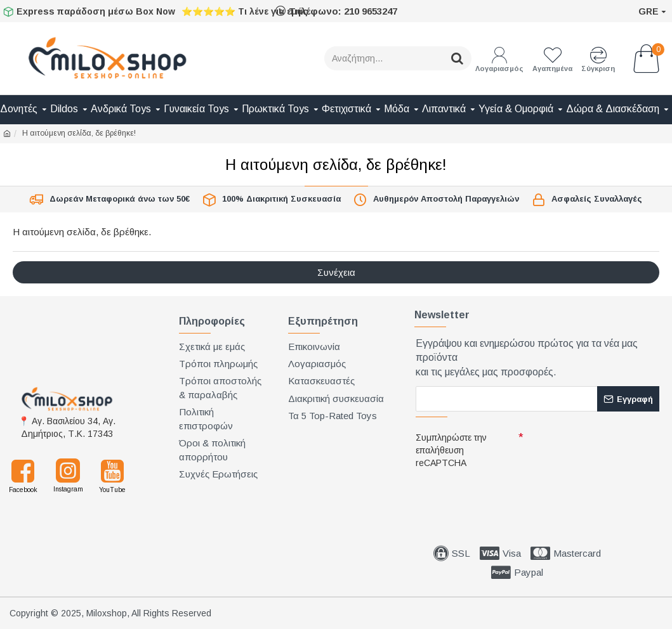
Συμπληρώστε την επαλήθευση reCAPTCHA (451, 450)
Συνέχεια (336, 272)
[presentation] (504, 495)
